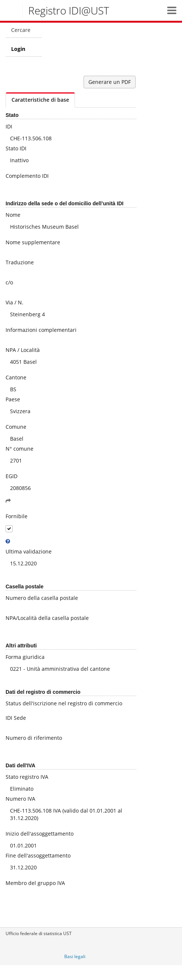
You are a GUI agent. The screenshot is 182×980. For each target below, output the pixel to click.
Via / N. (14, 302)
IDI (9, 126)
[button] (172, 10)
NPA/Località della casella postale (47, 618)
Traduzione (20, 262)
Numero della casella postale (42, 598)
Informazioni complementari (41, 330)
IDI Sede (16, 718)
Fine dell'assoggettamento (38, 855)
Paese (13, 399)
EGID (12, 476)
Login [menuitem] (18, 49)
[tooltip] (8, 541)
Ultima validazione (29, 551)
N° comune (19, 449)
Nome (13, 215)
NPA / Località (23, 350)
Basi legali (75, 956)
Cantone (16, 377)
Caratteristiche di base (40, 100)
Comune (16, 427)
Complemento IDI (27, 176)
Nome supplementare (33, 242)
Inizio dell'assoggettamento (40, 834)
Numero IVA (20, 799)
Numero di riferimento (34, 738)
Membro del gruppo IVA (35, 883)
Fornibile (17, 516)
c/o (9, 282)
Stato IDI (16, 148)
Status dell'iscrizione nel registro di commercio (64, 703)
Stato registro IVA (27, 777)
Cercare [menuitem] (21, 30)
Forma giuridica (25, 657)
